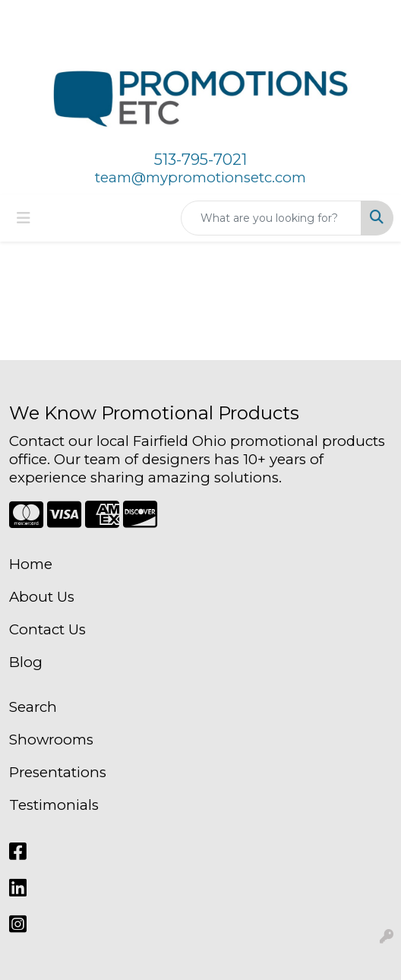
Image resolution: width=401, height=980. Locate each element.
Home (31, 564)
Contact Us (47, 629)
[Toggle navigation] (24, 218)
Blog (26, 662)
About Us (42, 597)
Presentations (58, 772)
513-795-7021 (200, 160)
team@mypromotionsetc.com (200, 177)
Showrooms (51, 740)
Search (33, 707)
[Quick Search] (271, 218)
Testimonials (54, 805)
